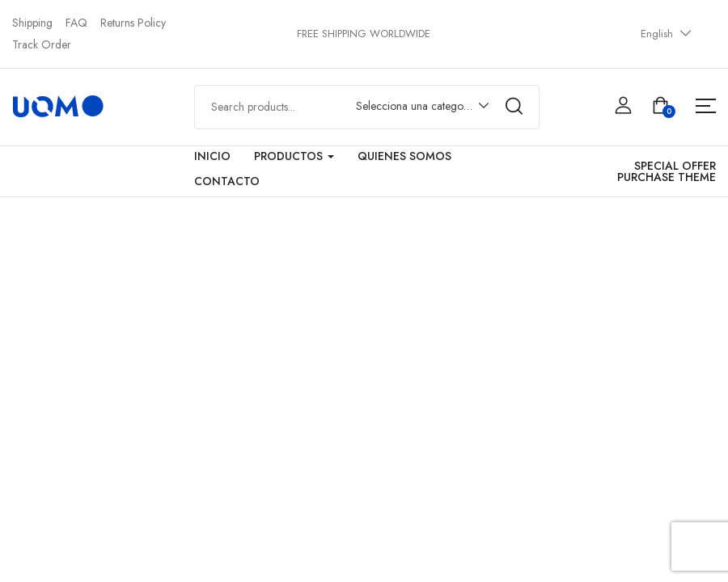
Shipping (32, 23)
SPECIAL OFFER (675, 166)
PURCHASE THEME (667, 177)
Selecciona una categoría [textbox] (416, 106)
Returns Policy (133, 23)
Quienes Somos (404, 156)
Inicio (212, 156)
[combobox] (415, 109)
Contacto (227, 181)
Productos (294, 156)
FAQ (76, 23)
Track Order (42, 44)
